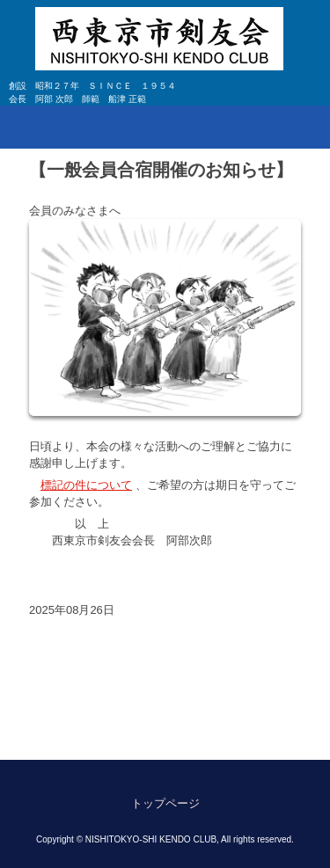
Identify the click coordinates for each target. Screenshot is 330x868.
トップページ (165, 803)
